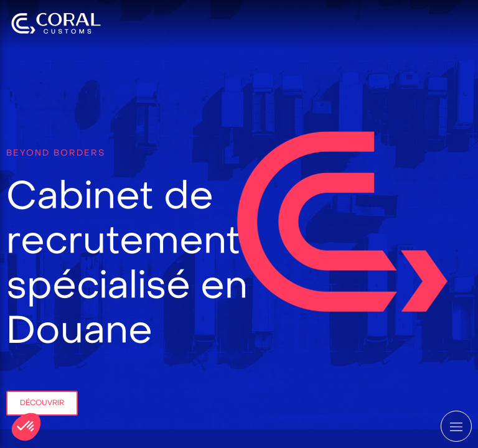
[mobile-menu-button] (456, 426)
